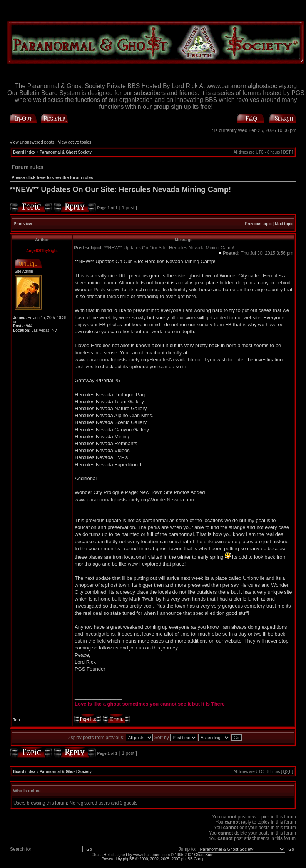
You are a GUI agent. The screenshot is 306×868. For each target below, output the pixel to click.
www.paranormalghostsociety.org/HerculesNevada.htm (135, 360)
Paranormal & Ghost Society (66, 152)
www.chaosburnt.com (151, 855)
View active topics (74, 142)
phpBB (129, 859)
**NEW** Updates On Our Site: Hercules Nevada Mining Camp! (120, 189)
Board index (24, 152)
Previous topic (258, 224)
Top (17, 720)
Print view (23, 224)
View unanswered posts (32, 142)
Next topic (284, 224)
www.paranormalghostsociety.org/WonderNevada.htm (134, 500)
